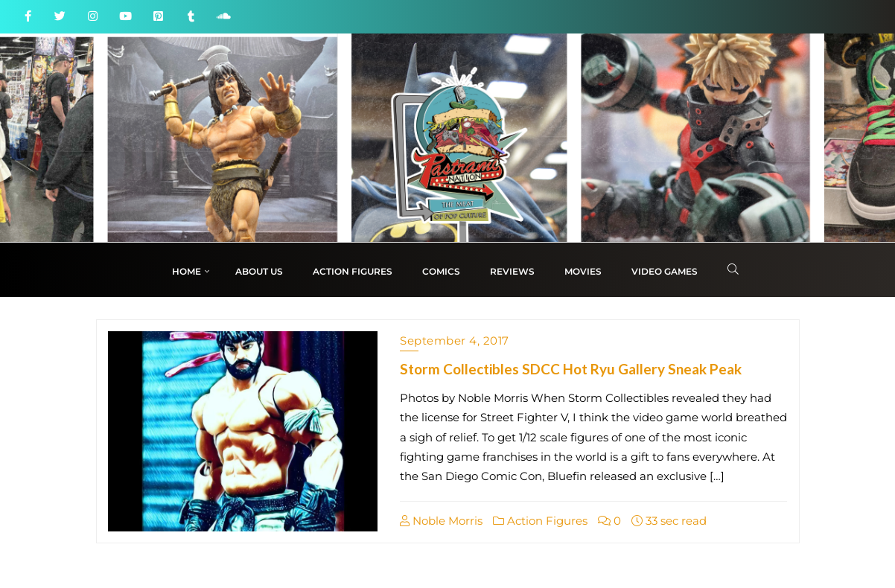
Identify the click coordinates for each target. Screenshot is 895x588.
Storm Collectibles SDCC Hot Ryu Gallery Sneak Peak (571, 369)
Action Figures (540, 521)
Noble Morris (441, 521)
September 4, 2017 (455, 341)
